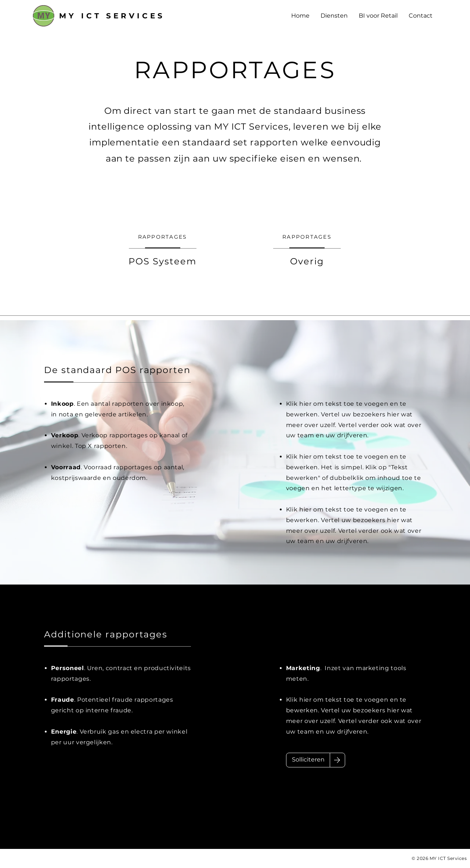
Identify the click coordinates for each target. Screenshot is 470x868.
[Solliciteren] (308, 760)
